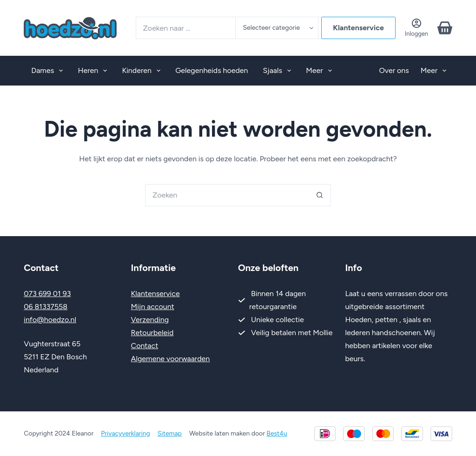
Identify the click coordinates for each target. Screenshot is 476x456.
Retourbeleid (152, 333)
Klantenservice (358, 28)
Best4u (277, 433)
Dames (49, 71)
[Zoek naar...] (186, 28)
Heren (94, 71)
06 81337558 (46, 307)
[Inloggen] (416, 28)
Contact (145, 346)
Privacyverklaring (126, 433)
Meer (321, 71)
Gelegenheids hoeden (212, 70)
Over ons (394, 70)
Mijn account (153, 307)
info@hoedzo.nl (50, 320)
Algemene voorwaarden (171, 359)
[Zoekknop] (320, 195)
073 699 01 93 (47, 294)
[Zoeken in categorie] (277, 28)
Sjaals (279, 71)
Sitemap (170, 433)
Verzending (150, 320)
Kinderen (143, 71)
